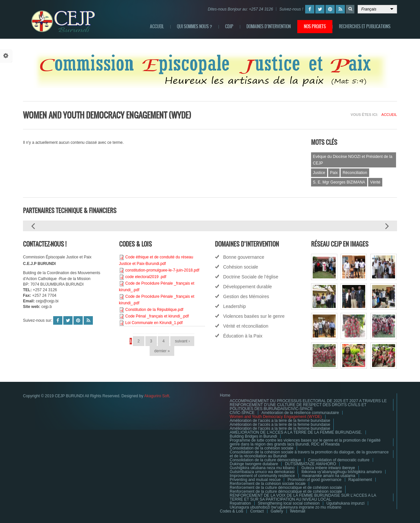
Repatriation (240, 503)
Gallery (277, 511)
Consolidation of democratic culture (338, 460)
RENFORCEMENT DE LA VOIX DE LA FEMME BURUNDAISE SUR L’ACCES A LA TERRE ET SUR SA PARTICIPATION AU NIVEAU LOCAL (303, 497)
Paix (334, 173)
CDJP (229, 26)
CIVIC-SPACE (242, 413)
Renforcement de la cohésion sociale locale (268, 484)
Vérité (375, 182)
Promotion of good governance (314, 480)
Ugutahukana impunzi (346, 503)
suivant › (182, 341)
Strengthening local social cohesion (289, 503)
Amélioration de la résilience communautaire (300, 413)
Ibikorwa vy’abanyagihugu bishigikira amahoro (341, 472)
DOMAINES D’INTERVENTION (269, 26)
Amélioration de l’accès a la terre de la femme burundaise (280, 421)
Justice (319, 173)
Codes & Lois (231, 511)
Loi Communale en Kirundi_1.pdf (154, 323)
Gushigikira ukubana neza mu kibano (262, 468)
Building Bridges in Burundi (253, 436)
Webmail (298, 511)
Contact (257, 511)
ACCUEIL (157, 26)
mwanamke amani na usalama (329, 476)
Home (225, 395)
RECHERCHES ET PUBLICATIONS (365, 26)
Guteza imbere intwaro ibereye (328, 468)
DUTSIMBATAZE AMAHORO (310, 464)
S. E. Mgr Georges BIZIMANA (339, 182)
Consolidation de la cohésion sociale (262, 448)
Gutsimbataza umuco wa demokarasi (262, 472)
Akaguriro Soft (157, 396)
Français (369, 9)
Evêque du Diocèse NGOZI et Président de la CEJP (353, 160)
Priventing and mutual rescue (255, 480)
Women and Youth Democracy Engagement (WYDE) (276, 417)
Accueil (389, 115)
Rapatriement (360, 480)
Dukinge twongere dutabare (254, 464)
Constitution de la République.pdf (154, 310)
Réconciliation (355, 173)
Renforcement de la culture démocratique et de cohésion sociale (286, 488)
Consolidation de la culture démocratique (265, 460)
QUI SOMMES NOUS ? (194, 26)
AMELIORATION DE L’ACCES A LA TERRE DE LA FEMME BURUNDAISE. (296, 432)
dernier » (162, 351)
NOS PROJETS (315, 26)
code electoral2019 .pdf (146, 277)
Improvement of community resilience (262, 476)
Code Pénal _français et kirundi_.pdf (157, 316)
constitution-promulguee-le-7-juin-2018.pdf (162, 270)
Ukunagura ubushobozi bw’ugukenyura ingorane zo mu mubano (285, 507)
